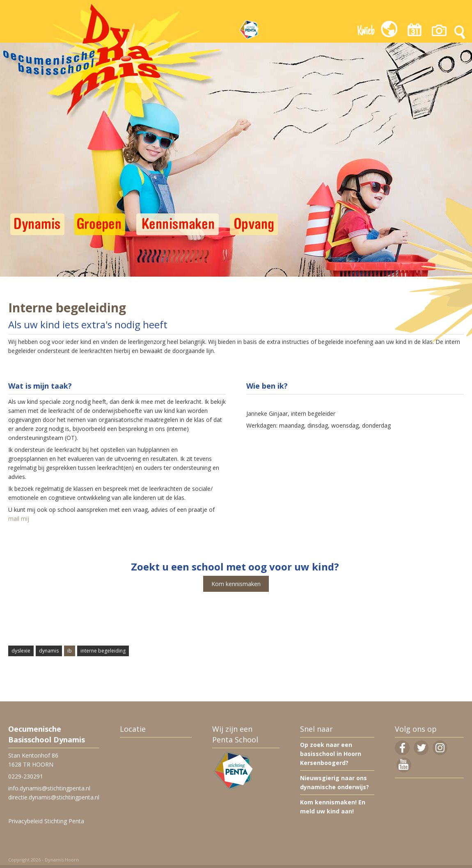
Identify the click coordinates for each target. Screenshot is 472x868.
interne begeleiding (103, 651)
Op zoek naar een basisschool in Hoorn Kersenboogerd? (331, 754)
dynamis (49, 651)
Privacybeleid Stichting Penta (46, 821)
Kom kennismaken (236, 584)
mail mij (19, 519)
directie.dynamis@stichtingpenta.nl (54, 797)
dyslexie (21, 651)
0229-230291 (26, 776)
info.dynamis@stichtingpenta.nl (49, 788)
